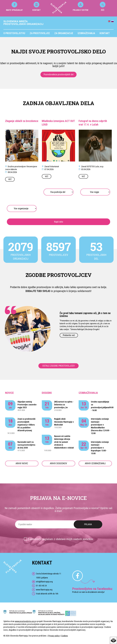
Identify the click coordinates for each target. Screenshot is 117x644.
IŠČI (103, 6)
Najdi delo (59, 222)
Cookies (65, 636)
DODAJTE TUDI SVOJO (38, 291)
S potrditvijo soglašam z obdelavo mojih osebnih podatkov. (61, 539)
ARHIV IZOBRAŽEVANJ (95, 463)
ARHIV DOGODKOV (58, 463)
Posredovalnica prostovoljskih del (58, 74)
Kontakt (105, 33)
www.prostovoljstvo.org (25, 621)
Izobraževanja (86, 33)
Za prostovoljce (40, 33)
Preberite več (69, 335)
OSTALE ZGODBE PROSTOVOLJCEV (58, 366)
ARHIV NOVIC (22, 463)
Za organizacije (64, 33)
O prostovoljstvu (14, 33)
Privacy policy (54, 636)
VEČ (10, 179)
